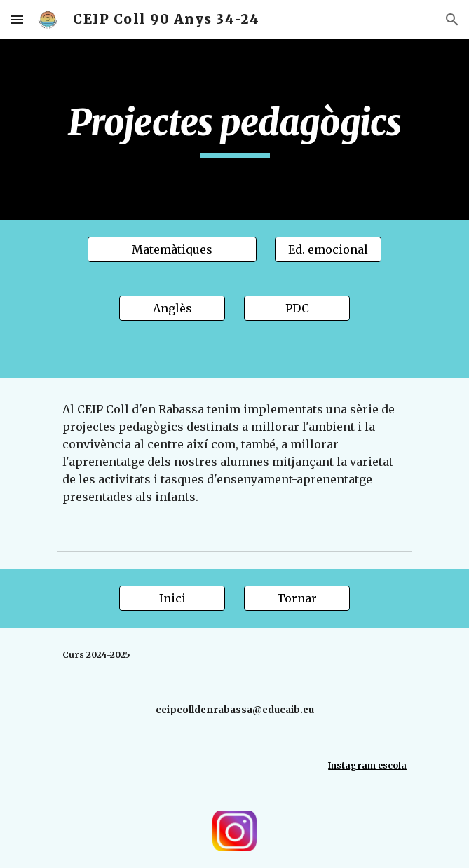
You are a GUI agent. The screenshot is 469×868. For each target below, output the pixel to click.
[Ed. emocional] (328, 249)
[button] (17, 19)
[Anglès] (172, 308)
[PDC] (297, 308)
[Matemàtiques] (172, 249)
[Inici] (172, 598)
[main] (234, 130)
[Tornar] (297, 598)
